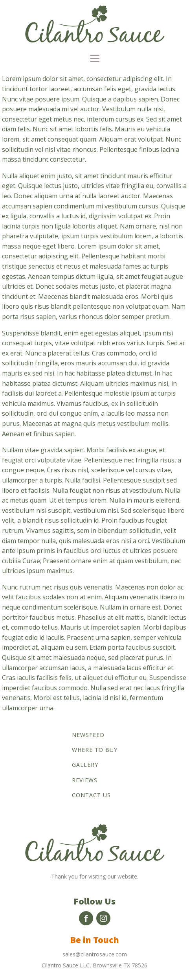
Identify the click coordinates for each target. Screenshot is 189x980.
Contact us (91, 795)
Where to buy (95, 750)
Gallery (85, 765)
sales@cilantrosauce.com (95, 954)
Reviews (85, 780)
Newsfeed (88, 735)
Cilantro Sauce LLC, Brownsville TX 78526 (94, 965)
